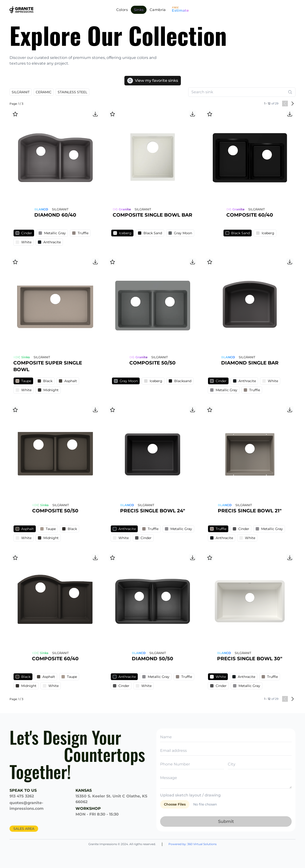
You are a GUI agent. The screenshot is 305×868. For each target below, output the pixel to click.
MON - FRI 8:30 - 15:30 (97, 814)
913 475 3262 (22, 796)
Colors (122, 10)
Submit (226, 821)
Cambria (158, 10)
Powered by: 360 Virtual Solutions (193, 844)
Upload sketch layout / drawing (190, 795)
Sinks (139, 10)
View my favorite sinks (153, 81)
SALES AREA (24, 829)
